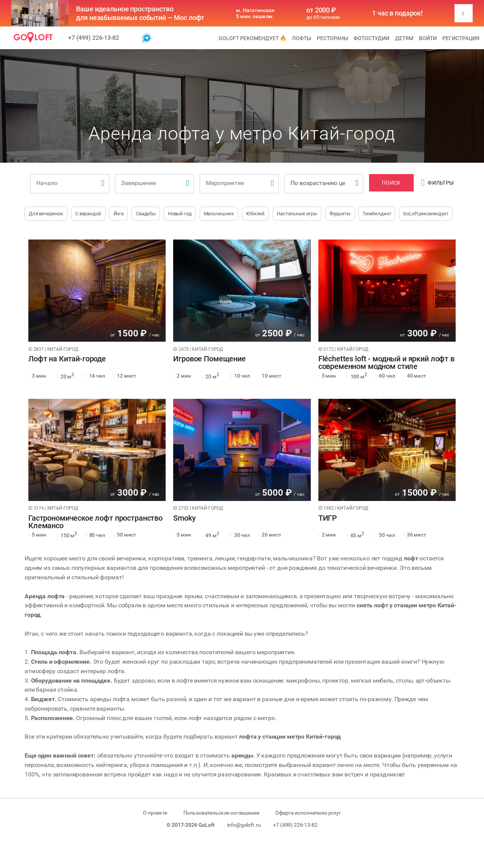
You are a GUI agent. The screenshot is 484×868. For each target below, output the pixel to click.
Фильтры (438, 183)
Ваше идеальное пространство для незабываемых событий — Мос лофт (140, 13)
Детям (404, 38)
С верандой (88, 214)
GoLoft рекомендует (426, 214)
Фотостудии (372, 38)
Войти (428, 38)
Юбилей (255, 214)
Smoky (184, 518)
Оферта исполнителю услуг (308, 813)
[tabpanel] (97, 291)
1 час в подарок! (397, 13)
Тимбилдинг (377, 214)
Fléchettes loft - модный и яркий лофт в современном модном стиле (386, 363)
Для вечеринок (46, 214)
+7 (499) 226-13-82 (94, 38)
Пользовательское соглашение (221, 813)
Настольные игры (297, 214)
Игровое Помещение (209, 359)
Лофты (302, 38)
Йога (119, 214)
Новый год (180, 214)
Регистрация (461, 38)
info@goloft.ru (244, 825)
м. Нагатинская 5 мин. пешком (255, 13)
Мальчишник (219, 214)
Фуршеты (340, 214)
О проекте (155, 813)
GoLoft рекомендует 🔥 (252, 38)
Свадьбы (146, 214)
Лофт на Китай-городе (67, 359)
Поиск (391, 183)
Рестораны (333, 38)
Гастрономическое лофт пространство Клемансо (95, 522)
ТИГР (328, 518)
